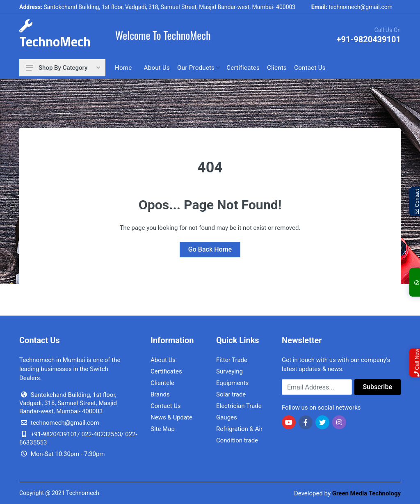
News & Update (171, 417)
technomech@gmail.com (352, 7)
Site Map (163, 429)
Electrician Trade (239, 406)
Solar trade (231, 394)
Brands (160, 394)
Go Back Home (210, 249)
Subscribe (378, 387)
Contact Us (166, 406)
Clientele (162, 383)
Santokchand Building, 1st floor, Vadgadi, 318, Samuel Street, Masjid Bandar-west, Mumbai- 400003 (157, 7)
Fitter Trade (232, 360)
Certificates (166, 371)
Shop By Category (63, 68)
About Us (163, 360)
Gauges (227, 417)
